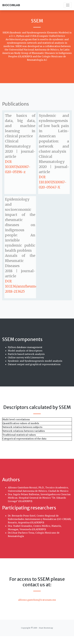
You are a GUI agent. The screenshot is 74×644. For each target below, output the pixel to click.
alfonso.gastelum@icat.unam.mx (37, 600)
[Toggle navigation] (68, 5)
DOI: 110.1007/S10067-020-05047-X (53, 182)
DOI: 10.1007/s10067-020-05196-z (18, 167)
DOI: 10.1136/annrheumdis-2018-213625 (24, 286)
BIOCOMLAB (11, 5)
